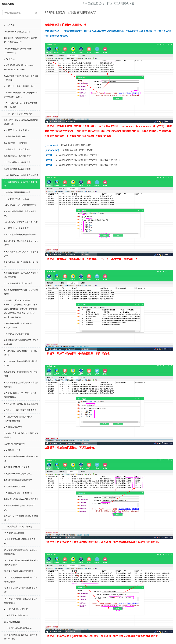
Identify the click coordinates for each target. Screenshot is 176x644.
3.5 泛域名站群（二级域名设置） (18, 162)
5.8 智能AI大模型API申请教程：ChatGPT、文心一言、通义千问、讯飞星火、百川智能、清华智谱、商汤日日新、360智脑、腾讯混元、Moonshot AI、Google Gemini (21, 309)
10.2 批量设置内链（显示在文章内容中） (20, 541)
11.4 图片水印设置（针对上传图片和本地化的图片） (21, 637)
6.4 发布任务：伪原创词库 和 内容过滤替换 (21, 374)
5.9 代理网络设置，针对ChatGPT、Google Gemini (20, 326)
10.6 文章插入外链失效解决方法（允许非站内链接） (21, 580)
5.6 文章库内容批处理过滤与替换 (18, 283)
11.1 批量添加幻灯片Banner (16, 615)
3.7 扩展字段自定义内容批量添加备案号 (21, 175)
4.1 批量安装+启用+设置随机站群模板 (20, 205)
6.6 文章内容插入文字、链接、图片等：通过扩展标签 (21, 395)
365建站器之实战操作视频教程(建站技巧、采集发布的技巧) (21, 40)
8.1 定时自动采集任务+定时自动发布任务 (21, 459)
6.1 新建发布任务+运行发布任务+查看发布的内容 (21, 342)
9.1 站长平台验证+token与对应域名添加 (21, 499)
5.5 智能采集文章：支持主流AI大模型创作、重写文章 (21, 275)
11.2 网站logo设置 (12, 622)
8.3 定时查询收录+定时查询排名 (18, 474)
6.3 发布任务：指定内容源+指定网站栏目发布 (21, 363)
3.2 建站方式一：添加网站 (15, 143)
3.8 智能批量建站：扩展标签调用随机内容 (21, 184)
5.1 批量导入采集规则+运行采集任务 (20, 234)
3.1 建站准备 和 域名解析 (15, 136)
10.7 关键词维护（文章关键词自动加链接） (21, 590)
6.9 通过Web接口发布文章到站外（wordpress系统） (18, 419)
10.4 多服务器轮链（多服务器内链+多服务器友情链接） (21, 562)
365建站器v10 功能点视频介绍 (17, 32)
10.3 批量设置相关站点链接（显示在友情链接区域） (21, 552)
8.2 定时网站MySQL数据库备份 (18, 467)
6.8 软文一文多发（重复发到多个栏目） (21, 410)
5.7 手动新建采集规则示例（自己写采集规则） (21, 292)
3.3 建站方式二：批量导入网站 (17, 149)
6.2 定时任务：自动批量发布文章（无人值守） (21, 353)
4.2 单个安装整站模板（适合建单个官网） (20, 213)
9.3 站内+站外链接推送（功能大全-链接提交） (21, 518)
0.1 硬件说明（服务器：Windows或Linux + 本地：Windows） (19, 67)
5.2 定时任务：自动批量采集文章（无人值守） (21, 243)
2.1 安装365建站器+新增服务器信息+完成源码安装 (21, 122)
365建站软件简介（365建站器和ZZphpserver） (18, 51)
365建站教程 (8, 4)
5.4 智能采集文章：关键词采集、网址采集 (21, 264)
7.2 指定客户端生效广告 (15, 444)
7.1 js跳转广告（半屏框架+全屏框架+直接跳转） (21, 435)
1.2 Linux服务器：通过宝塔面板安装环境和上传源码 (21, 105)
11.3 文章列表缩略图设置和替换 (18, 628)
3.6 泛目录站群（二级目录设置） (18, 169)
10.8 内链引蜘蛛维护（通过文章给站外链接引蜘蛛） (21, 601)
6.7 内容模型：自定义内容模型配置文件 (21, 404)
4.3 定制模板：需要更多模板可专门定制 (21, 222)
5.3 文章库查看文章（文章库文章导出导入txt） (21, 254)
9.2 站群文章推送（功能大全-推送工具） (20, 508)
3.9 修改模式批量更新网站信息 (17, 192)
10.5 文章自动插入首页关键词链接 (19, 571)
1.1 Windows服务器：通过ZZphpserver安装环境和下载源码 (21, 95)
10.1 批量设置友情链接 (14, 533)
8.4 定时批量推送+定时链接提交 (18, 480)
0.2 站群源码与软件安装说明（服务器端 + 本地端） (21, 78)
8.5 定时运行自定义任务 (15, 486)
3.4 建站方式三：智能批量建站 (17, 156)
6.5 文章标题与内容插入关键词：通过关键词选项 (21, 385)
